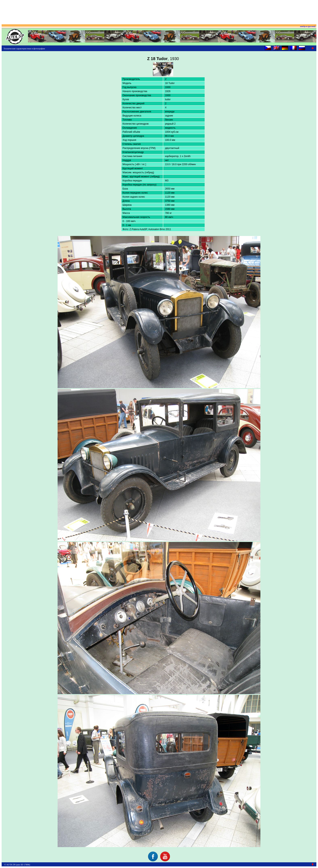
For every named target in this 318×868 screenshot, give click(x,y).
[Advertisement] (159, 11)
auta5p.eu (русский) (308, 26)
